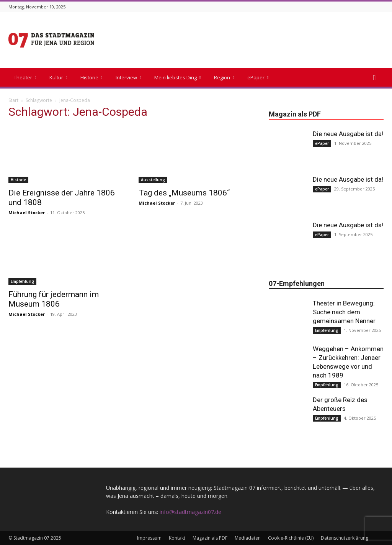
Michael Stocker (27, 213)
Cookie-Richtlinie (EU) (291, 538)
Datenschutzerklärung (345, 538)
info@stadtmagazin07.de (190, 512)
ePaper (258, 77)
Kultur (58, 77)
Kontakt (177, 538)
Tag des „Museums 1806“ (184, 193)
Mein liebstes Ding (177, 77)
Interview (128, 77)
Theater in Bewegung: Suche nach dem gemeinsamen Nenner (344, 312)
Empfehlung (22, 281)
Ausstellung (153, 180)
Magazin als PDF (210, 538)
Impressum (149, 538)
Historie (91, 77)
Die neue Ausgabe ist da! (348, 134)
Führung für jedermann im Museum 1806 (54, 299)
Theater (25, 77)
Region (224, 77)
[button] (374, 78)
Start (13, 100)
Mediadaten (248, 538)
